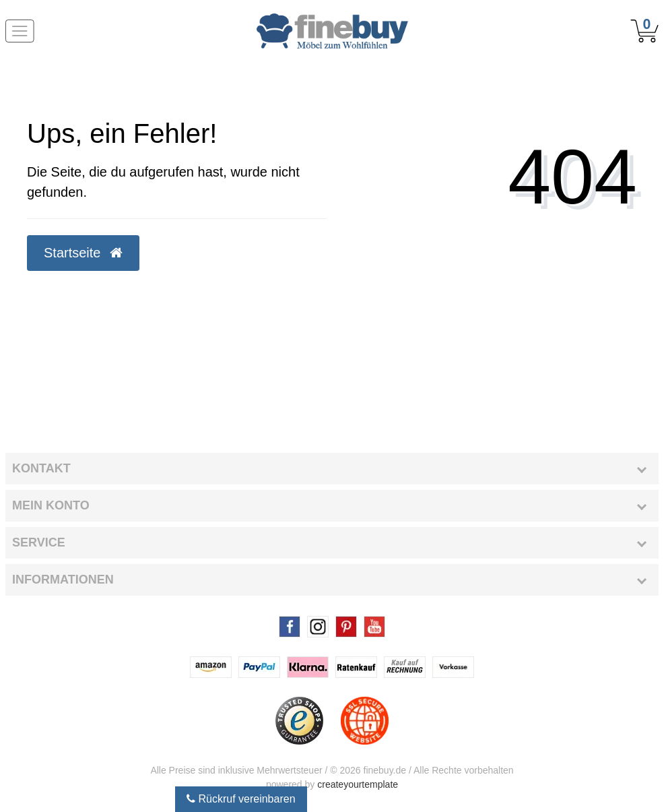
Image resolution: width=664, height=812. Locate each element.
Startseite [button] (83, 253)
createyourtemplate (358, 784)
